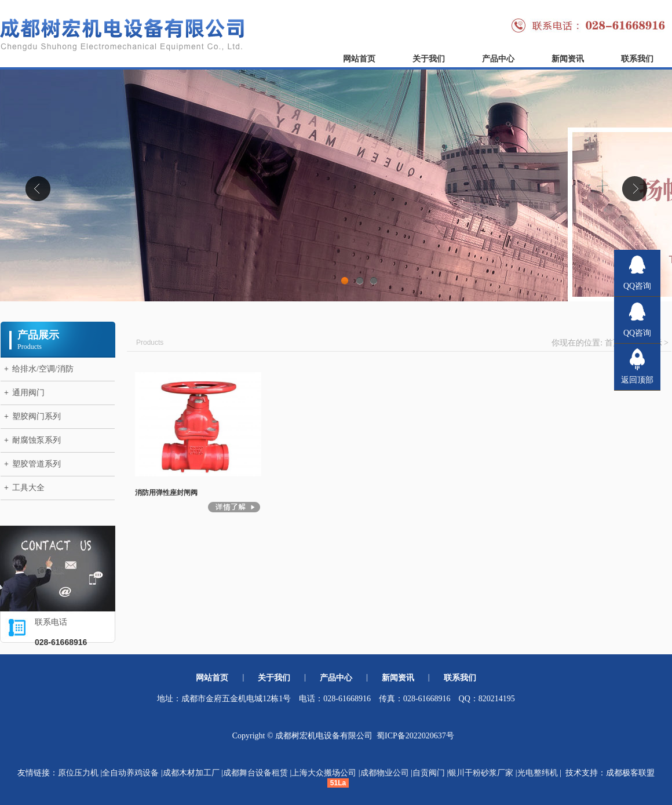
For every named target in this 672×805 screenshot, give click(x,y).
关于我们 (429, 59)
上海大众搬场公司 (324, 773)
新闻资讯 (568, 59)
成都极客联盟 (630, 773)
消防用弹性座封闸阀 (166, 493)
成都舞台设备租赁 (255, 773)
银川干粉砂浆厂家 (481, 773)
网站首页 (359, 59)
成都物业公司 (385, 773)
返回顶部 (637, 380)
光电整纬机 (538, 773)
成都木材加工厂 (191, 773)
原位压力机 (78, 773)
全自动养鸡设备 (130, 773)
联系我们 (637, 59)
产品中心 (498, 59)
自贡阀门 (429, 773)
